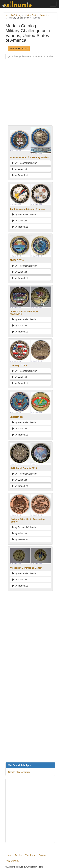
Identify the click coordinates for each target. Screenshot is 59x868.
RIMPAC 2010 (17, 260)
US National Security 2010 (23, 468)
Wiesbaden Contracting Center (26, 568)
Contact (43, 855)
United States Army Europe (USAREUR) (24, 313)
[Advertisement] (29, 96)
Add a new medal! (19, 49)
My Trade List (20, 175)
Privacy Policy (12, 861)
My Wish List (19, 169)
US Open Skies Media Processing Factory (27, 520)
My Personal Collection (24, 163)
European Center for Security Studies (29, 157)
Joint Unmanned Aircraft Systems (27, 209)
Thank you (30, 855)
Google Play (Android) (19, 772)
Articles (18, 855)
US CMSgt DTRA (18, 365)
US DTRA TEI (16, 417)
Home (8, 855)
